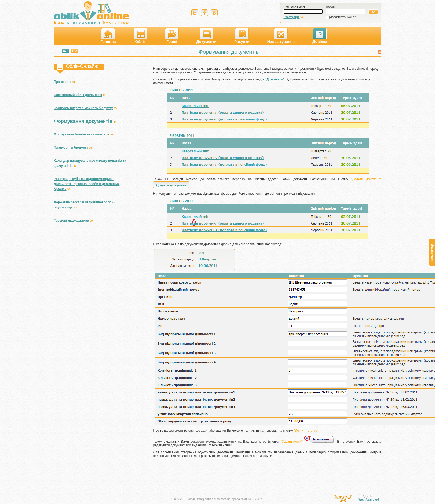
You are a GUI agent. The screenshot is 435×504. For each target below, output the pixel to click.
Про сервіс (63, 82)
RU (74, 51)
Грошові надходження (72, 220)
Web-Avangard (369, 499)
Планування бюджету (71, 148)
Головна (108, 36)
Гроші (172, 36)
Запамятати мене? (343, 17)
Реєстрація (292, 17)
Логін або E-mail (295, 7)
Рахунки (242, 36)
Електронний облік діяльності (78, 95)
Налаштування (281, 36)
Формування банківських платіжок (82, 134)
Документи (206, 36)
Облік (140, 36)
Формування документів (83, 121)
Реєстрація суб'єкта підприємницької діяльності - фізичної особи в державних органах (87, 184)
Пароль (331, 7)
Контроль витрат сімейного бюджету (83, 108)
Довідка (320, 36)
